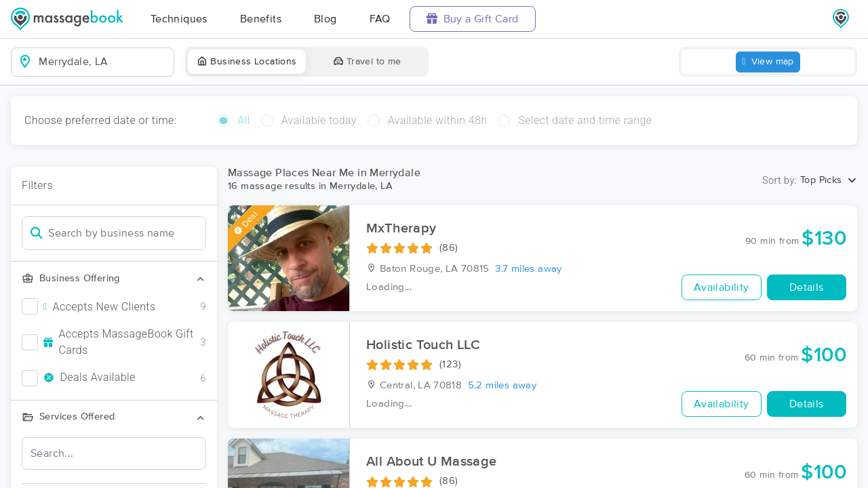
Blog (325, 19)
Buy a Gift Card (473, 19)
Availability (722, 287)
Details (807, 287)
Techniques (179, 19)
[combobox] (103, 62)
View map (768, 62)
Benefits (261, 19)
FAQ (380, 19)
